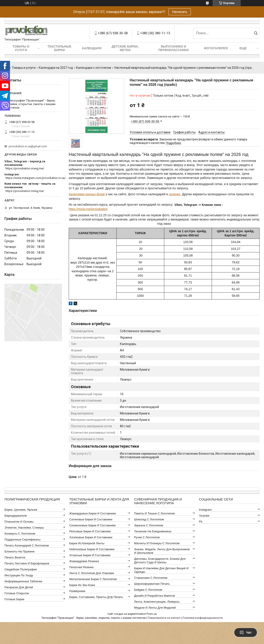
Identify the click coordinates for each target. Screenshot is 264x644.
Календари (92, 48)
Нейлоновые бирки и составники (92, 549)
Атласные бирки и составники (90, 555)
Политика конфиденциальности (203, 618)
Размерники (77, 591)
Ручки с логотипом (147, 537)
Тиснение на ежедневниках (153, 531)
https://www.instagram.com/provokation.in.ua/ (36, 178)
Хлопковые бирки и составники (91, 537)
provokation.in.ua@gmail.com (28, 146)
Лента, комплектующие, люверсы (157, 602)
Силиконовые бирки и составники (93, 525)
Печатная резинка (82, 567)
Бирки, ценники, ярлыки (21, 510)
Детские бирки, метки (125, 48)
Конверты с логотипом (20, 534)
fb (200, 522)
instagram (205, 510)
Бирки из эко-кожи (82, 585)
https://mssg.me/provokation (88, 209)
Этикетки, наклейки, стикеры (24, 528)
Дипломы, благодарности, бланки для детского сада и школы (160, 561)
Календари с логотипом (94, 68)
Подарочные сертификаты (22, 540)
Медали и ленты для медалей (155, 608)
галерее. (175, 194)
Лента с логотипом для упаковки (92, 573)
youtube (204, 516)
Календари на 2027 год (56, 68)
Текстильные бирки (59, 48)
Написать (180, 12)
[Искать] (256, 33)
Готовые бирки (14, 599)
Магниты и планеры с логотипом (157, 543)
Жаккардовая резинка (84, 561)
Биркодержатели (16, 516)
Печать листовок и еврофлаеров (27, 563)
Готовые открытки (17, 593)
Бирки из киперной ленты (87, 543)
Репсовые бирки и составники (90, 531)
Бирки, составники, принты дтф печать (96, 597)
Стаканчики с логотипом (151, 578)
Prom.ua (152, 614)
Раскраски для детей (19, 587)
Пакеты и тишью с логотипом (154, 513)
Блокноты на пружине (20, 551)
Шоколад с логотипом (149, 519)
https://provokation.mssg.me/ (25, 168)
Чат (246, 632)
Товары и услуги (21, 48)
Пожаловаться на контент (164, 618)
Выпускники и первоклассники (173, 48)
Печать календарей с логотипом (27, 545)
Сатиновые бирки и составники (91, 519)
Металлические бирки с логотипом (93, 579)
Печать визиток (15, 557)
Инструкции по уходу (19, 575)
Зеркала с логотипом (149, 525)
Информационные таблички (23, 581)
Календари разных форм (87, 194)
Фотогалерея (216, 48)
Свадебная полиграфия (21, 569)
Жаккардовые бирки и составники (93, 513)
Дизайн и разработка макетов (154, 596)
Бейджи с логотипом (148, 590)
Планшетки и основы (19, 522)
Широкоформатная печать (152, 584)
